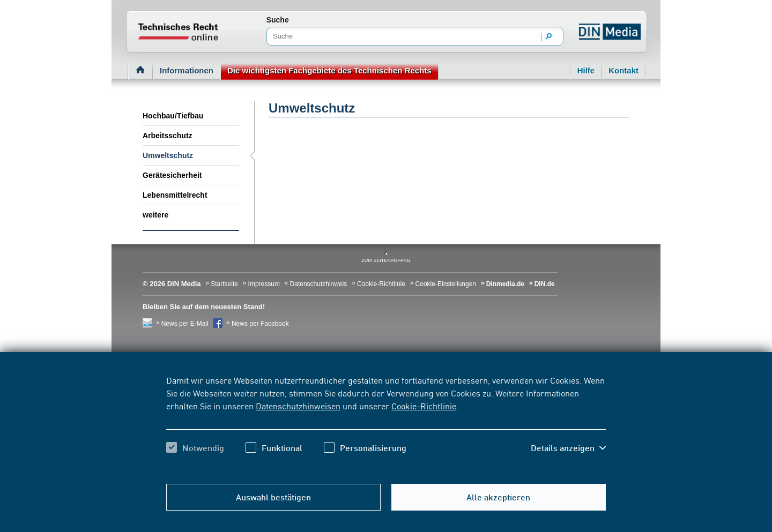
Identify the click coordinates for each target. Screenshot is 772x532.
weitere (155, 215)
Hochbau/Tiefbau (173, 116)
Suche (278, 20)
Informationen (187, 70)
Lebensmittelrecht (175, 195)
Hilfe (586, 70)
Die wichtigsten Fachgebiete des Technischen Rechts (329, 70)
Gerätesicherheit (172, 175)
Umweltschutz (168, 155)
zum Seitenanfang (386, 260)
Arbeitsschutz (168, 136)
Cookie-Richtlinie (424, 406)
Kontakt (623, 70)
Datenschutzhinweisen (298, 406)
